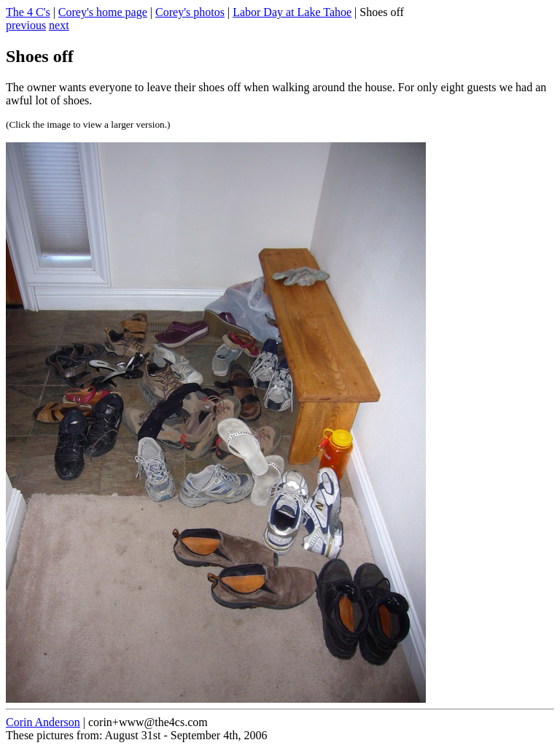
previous (26, 25)
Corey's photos (190, 12)
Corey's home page (103, 12)
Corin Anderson (43, 722)
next (59, 25)
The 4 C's (28, 12)
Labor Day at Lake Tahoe (292, 12)
